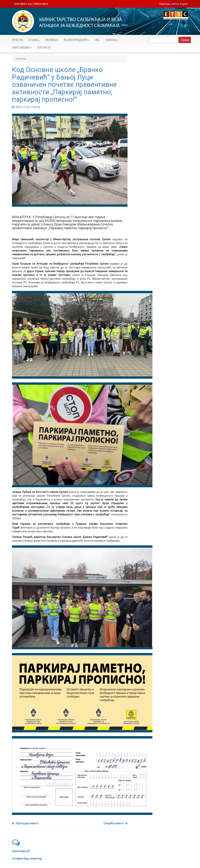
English (184, 4)
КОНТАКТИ (44, 47)
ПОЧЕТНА (18, 40)
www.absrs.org (23, 4)
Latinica (175, 4)
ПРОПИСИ (52, 40)
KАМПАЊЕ (112, 40)
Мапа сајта (41, 4)
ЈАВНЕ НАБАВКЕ (22, 47)
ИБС (98, 40)
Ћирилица (165, 4)
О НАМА (34, 40)
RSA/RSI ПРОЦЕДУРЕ (77, 40)
